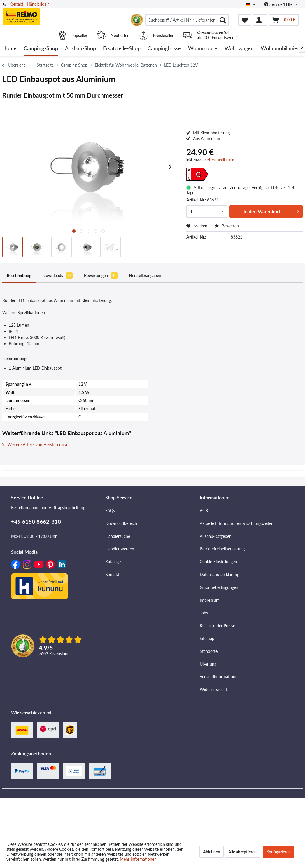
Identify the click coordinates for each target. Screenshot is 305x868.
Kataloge (113, 562)
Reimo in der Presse (217, 626)
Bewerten (227, 226)
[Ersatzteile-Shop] (122, 49)
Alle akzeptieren (242, 852)
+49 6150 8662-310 (36, 522)
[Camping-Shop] (41, 49)
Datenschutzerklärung (219, 574)
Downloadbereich (121, 523)
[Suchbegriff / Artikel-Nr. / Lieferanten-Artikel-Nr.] (187, 20)
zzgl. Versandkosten (219, 160)
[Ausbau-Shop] (80, 49)
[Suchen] (223, 20)
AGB (204, 510)
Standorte (209, 651)
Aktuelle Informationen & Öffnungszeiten (237, 523)
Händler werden (120, 549)
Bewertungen (101, 275)
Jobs (204, 613)
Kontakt (16, 4)
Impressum (210, 600)
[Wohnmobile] (203, 49)
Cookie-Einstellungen (218, 562)
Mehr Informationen (138, 859)
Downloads (58, 275)
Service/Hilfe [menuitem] (279, 4)
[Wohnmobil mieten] (283, 49)
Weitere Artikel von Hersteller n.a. (35, 445)
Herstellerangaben (145, 275)
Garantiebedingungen (219, 587)
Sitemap (207, 638)
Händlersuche (118, 536)
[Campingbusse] (164, 49)
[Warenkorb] (284, 20)
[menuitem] (187, 20)
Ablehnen (212, 852)
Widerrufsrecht (213, 689)
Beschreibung (19, 275)
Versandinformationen (220, 677)
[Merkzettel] (245, 20)
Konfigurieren (278, 852)
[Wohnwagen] (239, 49)
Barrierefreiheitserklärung (222, 549)
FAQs (110, 510)
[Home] (9, 49)
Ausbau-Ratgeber (215, 536)
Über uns (208, 664)
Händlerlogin (38, 4)
